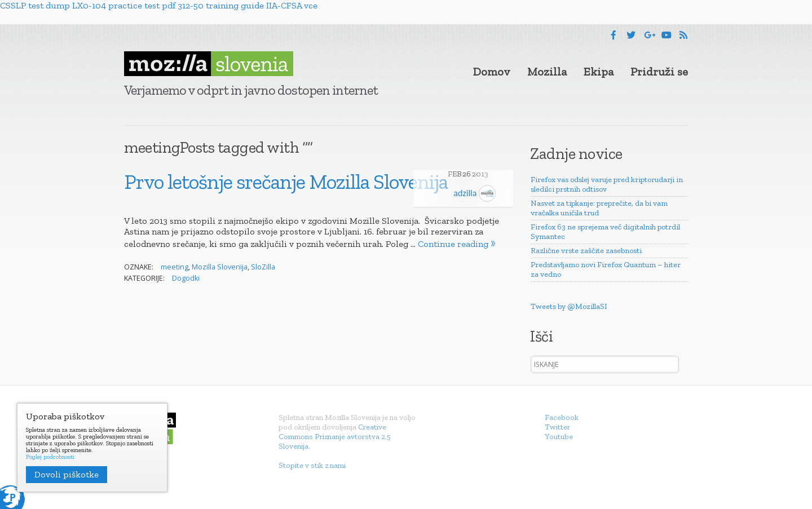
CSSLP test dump (35, 5)
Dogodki (186, 278)
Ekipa (599, 72)
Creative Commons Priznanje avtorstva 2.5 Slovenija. (335, 437)
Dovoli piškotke (67, 474)
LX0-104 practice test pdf (124, 5)
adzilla (475, 193)
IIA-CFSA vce (292, 5)
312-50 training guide (221, 5)
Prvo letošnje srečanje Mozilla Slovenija (286, 182)
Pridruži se (659, 72)
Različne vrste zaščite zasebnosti (586, 251)
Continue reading (453, 244)
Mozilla (547, 72)
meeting (175, 267)
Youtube (559, 437)
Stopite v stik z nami (312, 465)
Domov (492, 72)
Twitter (557, 427)
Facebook (562, 417)
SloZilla (263, 267)
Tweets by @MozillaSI (569, 306)
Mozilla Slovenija (220, 267)
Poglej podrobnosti (50, 457)
